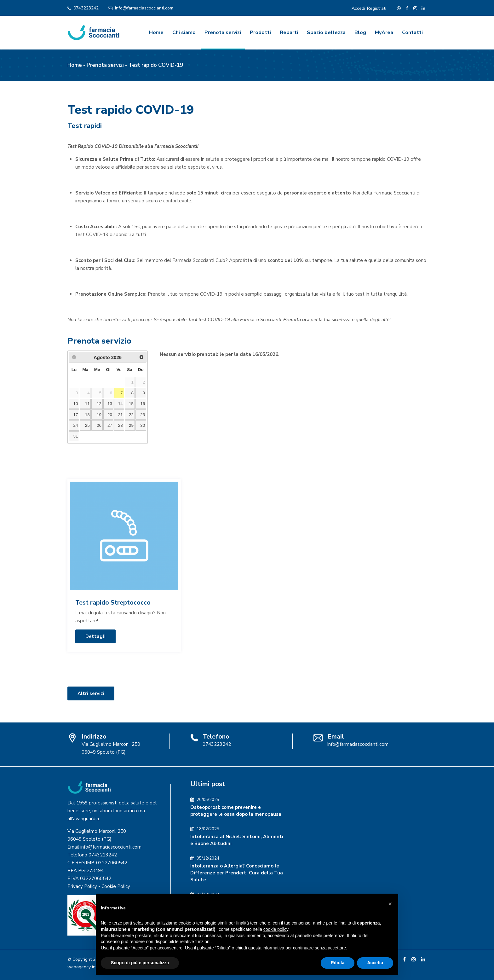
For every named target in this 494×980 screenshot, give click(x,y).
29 (131, 425)
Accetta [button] (375, 963)
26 (99, 425)
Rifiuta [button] (338, 963)
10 (75, 404)
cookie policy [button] (276, 929)
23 (143, 415)
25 (87, 425)
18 (87, 415)
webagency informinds (90, 967)
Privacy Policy (82, 886)
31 (75, 436)
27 (110, 425)
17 (75, 415)
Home (156, 32)
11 (87, 404)
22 (131, 415)
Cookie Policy (116, 886)
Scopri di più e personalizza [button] (140, 963)
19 (99, 415)
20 (110, 415)
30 (143, 425)
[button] (390, 904)
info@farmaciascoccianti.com (144, 8)
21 (121, 415)
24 (75, 425)
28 (121, 425)
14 (121, 404)
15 (131, 404)
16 (143, 404)
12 (99, 404)
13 (110, 404)
